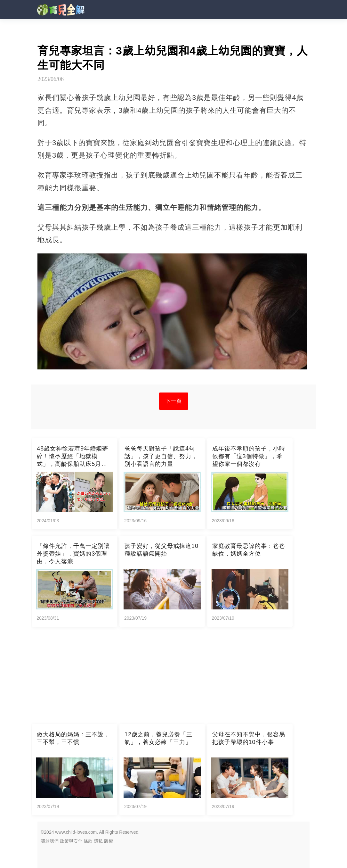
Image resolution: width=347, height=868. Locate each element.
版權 (109, 841)
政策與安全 (71, 841)
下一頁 (174, 401)
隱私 (98, 841)
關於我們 (50, 841)
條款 (88, 841)
